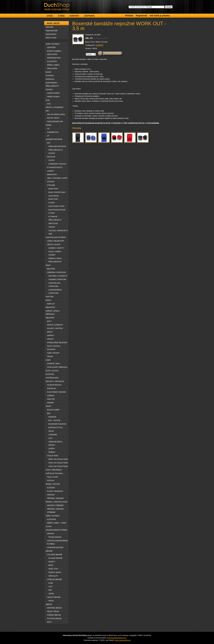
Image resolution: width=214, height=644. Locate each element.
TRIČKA (50, 357)
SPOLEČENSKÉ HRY (55, 122)
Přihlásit (129, 16)
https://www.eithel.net (123, 640)
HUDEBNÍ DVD (53, 132)
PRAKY (51, 601)
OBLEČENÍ (50, 318)
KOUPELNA (52, 389)
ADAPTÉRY (51, 48)
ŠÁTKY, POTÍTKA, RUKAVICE (54, 348)
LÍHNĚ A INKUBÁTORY (56, 241)
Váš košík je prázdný (160, 16)
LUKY (51, 587)
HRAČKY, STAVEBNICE (55, 107)
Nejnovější (50, 27)
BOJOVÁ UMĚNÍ (53, 410)
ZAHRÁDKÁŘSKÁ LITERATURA (55, 292)
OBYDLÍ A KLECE (54, 245)
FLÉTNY (52, 160)
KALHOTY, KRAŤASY (55, 328)
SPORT (49, 406)
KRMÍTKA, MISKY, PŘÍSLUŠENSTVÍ (55, 260)
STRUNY (52, 227)
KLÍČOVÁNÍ (51, 519)
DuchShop (49, 4)
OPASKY (50, 339)
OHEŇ (48, 360)
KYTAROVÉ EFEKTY (55, 167)
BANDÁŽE (100, 45)
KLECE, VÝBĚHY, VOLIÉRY (55, 253)
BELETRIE (51, 269)
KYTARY (52, 203)
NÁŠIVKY (51, 336)
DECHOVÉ (51, 157)
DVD (49, 104)
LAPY (51, 438)
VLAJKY (49, 527)
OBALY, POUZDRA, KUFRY (57, 178)
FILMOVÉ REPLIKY (54, 385)
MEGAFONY (50, 307)
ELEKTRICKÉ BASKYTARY (54, 198)
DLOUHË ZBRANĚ (55, 558)
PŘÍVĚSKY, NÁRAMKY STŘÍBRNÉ (56, 511)
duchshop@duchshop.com (117, 638)
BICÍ (49, 143)
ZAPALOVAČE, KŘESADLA (57, 367)
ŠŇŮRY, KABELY (53, 65)
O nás (61, 16)
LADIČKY (51, 171)
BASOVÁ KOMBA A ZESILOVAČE (54, 53)
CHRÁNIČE (53, 435)
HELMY (51, 431)
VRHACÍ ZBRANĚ (54, 597)
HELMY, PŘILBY (53, 611)
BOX (49, 413)
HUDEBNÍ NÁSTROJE (54, 139)
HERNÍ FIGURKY (53, 97)
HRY (47, 111)
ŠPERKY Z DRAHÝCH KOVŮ (57, 502)
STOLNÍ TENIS (53, 456)
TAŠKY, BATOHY (53, 353)
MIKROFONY (52, 175)
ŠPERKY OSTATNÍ (53, 484)
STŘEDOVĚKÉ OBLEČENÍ (57, 343)
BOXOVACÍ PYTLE (55, 428)
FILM (48, 100)
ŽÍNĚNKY (52, 452)
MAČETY (52, 562)
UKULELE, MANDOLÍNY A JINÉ (58, 232)
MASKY (49, 300)
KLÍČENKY (51, 488)
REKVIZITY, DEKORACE (55, 381)
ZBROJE (49, 604)
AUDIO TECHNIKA (53, 44)
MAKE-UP (51, 304)
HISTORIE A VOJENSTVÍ (58, 276)
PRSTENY (51, 495)
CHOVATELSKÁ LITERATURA (54, 285)
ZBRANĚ (49, 551)
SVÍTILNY (51, 481)
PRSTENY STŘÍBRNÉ (55, 505)
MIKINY (50, 332)
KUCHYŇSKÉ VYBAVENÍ (56, 392)
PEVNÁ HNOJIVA (55, 537)
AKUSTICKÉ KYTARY (57, 206)
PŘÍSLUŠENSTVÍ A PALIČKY (56, 152)
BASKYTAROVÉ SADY (57, 192)
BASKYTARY (53, 189)
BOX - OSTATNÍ (54, 420)
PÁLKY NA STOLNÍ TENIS (58, 463)
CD (48, 129)
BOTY (49, 321)
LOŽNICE (51, 396)
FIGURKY (49, 90)
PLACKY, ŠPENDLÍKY (55, 491)
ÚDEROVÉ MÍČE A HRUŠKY (55, 443)
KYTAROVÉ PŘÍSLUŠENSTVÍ (55, 218)
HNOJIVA (51, 534)
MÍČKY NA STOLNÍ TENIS (58, 459)
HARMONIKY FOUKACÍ (57, 164)
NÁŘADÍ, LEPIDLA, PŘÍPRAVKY (53, 313)
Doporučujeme (51, 34)
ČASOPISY (50, 76)
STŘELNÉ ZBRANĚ (54, 580)
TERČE (51, 594)
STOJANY (51, 182)
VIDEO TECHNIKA (53, 516)
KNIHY (48, 265)
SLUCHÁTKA (52, 61)
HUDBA (49, 125)
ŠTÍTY (49, 622)
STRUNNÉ (51, 185)
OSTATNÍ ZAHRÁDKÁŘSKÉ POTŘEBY (57, 542)
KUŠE (51, 583)
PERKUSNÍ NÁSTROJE (57, 146)
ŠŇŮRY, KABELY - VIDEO (57, 523)
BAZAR (48, 72)
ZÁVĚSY (52, 449)
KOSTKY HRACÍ (53, 118)
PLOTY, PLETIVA (52, 371)
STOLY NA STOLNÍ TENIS (58, 466)
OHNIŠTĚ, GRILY (54, 364)
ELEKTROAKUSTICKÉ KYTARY (57, 211)
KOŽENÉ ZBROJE (54, 615)
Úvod (50, 16)
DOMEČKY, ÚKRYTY (56, 248)
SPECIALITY (53, 576)
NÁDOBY (51, 403)
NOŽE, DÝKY (53, 569)
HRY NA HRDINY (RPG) (56, 114)
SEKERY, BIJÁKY (55, 572)
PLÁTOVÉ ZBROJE (54, 619)
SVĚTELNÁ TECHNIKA (54, 474)
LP (48, 136)
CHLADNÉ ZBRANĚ (55, 555)
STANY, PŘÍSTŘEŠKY (54, 470)
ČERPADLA (50, 79)
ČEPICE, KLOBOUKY (55, 325)
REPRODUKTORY (54, 58)
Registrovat (141, 16)
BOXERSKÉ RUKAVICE (57, 424)
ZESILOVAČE (52, 69)
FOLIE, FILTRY (53, 477)
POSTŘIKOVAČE (52, 378)
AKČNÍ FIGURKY (53, 93)
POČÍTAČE (50, 374)
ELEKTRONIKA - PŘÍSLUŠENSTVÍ (52, 84)
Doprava (89, 16)
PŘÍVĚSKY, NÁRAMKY (56, 498)
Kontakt (74, 16)
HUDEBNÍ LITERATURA (57, 280)
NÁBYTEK (51, 399)
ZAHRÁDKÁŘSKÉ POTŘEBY (57, 530)
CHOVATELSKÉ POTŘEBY (56, 237)
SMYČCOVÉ (53, 224)
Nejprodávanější (52, 31)
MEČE (51, 565)
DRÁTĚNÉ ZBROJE (54, 608)
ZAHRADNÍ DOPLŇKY (55, 548)
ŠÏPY (50, 590)
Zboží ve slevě (51, 38)
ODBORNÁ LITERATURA (57, 272)
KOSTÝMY (50, 297)
